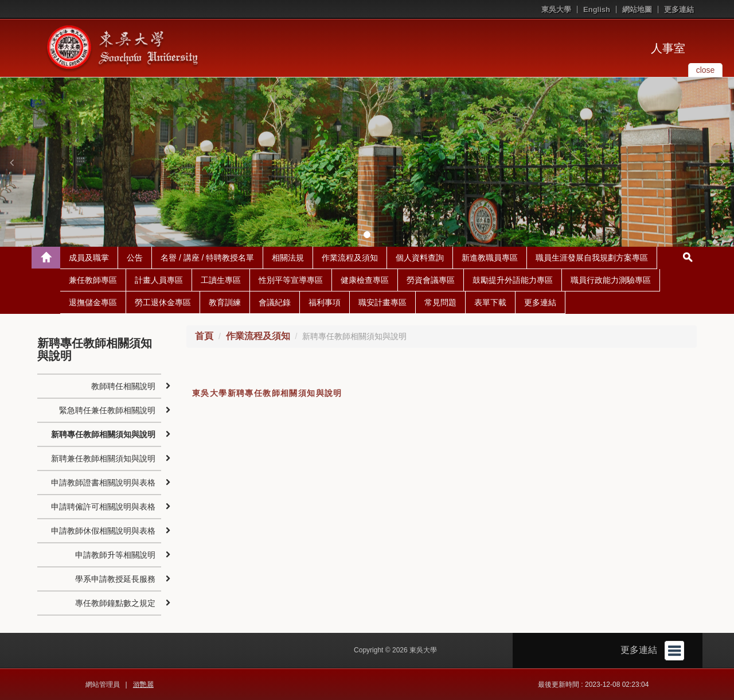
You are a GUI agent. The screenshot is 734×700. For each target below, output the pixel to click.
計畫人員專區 (159, 280)
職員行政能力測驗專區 (611, 280)
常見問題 (440, 302)
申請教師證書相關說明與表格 (103, 483)
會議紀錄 (275, 302)
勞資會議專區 (431, 280)
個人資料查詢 (420, 258)
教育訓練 (225, 302)
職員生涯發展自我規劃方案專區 (592, 258)
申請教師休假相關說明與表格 (103, 531)
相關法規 (288, 258)
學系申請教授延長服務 (115, 579)
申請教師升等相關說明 (115, 555)
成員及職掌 (89, 258)
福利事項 (325, 302)
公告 (135, 258)
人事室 (668, 48)
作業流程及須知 (350, 258)
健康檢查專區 (365, 280)
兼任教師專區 (93, 280)
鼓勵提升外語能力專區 (513, 280)
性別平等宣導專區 (291, 280)
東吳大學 (556, 9)
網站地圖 (637, 9)
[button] (11, 162)
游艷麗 (143, 685)
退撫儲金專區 (93, 302)
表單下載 (490, 302)
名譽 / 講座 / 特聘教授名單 (207, 258)
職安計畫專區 (382, 302)
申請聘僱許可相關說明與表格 (103, 507)
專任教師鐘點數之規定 (115, 603)
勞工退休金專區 (163, 302)
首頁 (204, 336)
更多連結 (679, 9)
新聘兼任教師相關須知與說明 (103, 458)
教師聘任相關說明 (123, 386)
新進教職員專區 (490, 258)
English (597, 9)
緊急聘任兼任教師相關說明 (107, 410)
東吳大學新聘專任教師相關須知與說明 (267, 393)
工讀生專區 (221, 280)
